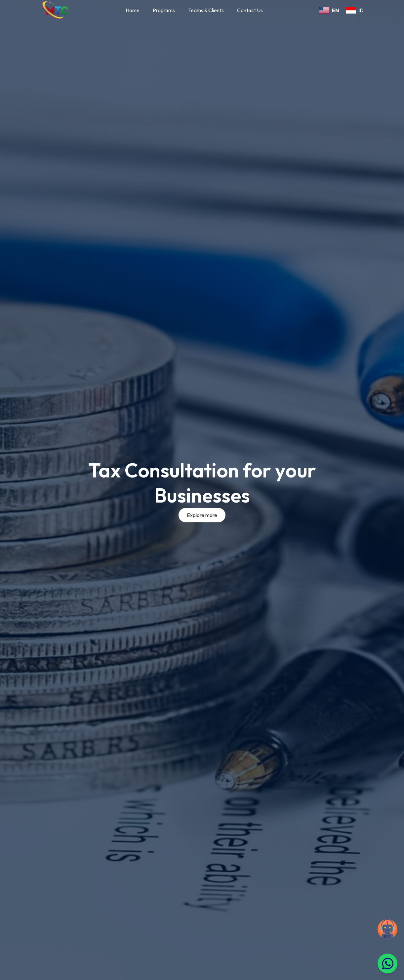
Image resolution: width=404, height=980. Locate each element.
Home (133, 10)
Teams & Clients (206, 10)
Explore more (202, 515)
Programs (164, 10)
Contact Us (250, 10)
